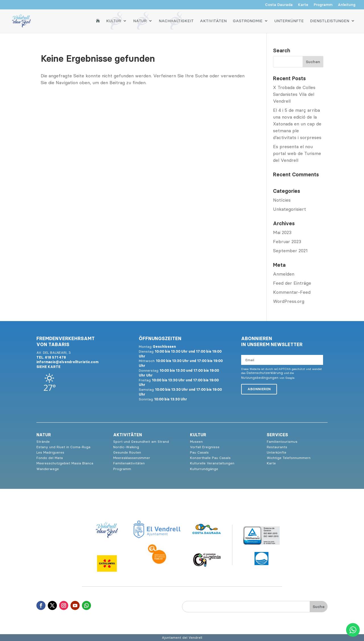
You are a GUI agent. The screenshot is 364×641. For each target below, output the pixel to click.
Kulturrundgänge (204, 469)
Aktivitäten (213, 20)
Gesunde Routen (127, 452)
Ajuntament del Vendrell (182, 637)
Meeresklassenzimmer (132, 458)
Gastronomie (248, 20)
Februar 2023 (287, 241)
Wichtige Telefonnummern (289, 458)
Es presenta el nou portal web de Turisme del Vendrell (297, 153)
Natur (140, 20)
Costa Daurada (279, 5)
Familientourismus (282, 442)
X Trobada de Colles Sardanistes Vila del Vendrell (294, 94)
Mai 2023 (282, 232)
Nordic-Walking (126, 447)
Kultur (114, 20)
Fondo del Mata (50, 458)
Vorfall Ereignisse (205, 447)
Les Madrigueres (50, 452)
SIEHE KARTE (48, 367)
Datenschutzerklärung (265, 373)
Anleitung (347, 5)
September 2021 (290, 251)
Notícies (282, 200)
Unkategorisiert (289, 209)
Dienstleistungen (330, 20)
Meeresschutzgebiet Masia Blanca (65, 463)
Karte (303, 5)
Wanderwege (48, 469)
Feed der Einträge (292, 283)
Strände (43, 442)
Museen (196, 442)
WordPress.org (289, 301)
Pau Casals (199, 452)
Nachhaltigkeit (176, 20)
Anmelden (284, 274)
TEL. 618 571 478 (51, 357)
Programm (323, 5)
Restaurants (277, 447)
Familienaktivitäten (129, 463)
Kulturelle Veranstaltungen (212, 463)
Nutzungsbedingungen (260, 378)
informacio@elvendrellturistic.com (67, 362)
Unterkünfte (289, 20)
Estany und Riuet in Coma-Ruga (63, 447)
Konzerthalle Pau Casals (210, 458)
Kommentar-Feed (292, 292)
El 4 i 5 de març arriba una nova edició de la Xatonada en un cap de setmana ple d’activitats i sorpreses (297, 124)
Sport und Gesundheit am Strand (141, 442)
